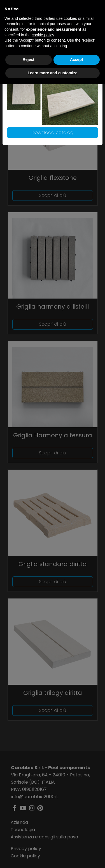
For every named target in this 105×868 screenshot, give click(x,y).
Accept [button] (77, 59)
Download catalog (53, 133)
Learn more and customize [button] (53, 73)
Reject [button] (29, 59)
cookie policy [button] (43, 35)
